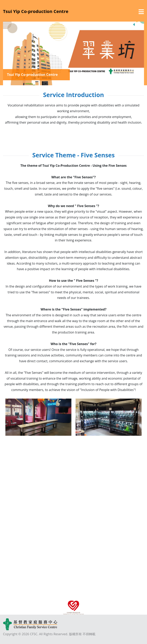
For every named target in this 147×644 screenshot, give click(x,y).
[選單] (141, 12)
